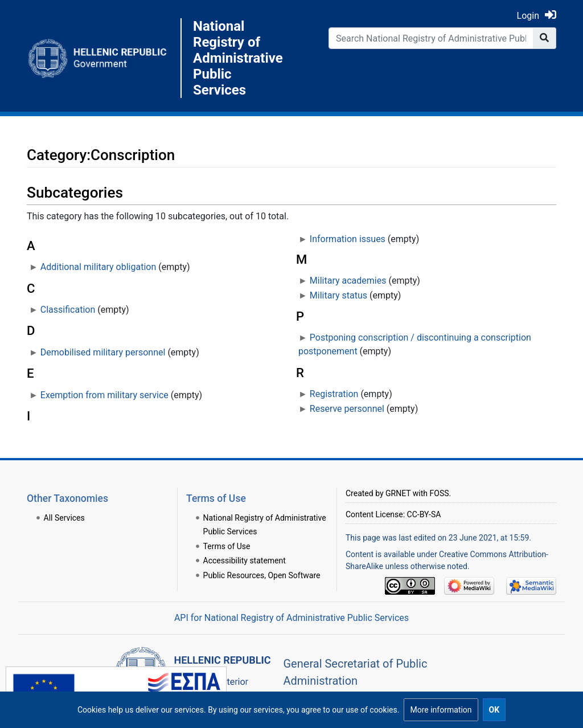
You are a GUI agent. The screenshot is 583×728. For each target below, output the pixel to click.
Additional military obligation (98, 267)
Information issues (348, 239)
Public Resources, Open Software (262, 575)
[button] (441, 710)
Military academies (348, 281)
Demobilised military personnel (103, 352)
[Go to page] (545, 38)
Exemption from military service (104, 395)
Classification (68, 310)
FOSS (440, 493)
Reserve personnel (347, 409)
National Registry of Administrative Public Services (238, 58)
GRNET (398, 493)
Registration (334, 394)
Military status (338, 295)
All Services (64, 518)
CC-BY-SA (424, 514)
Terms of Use (227, 546)
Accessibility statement (245, 561)
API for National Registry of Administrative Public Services (291, 618)
